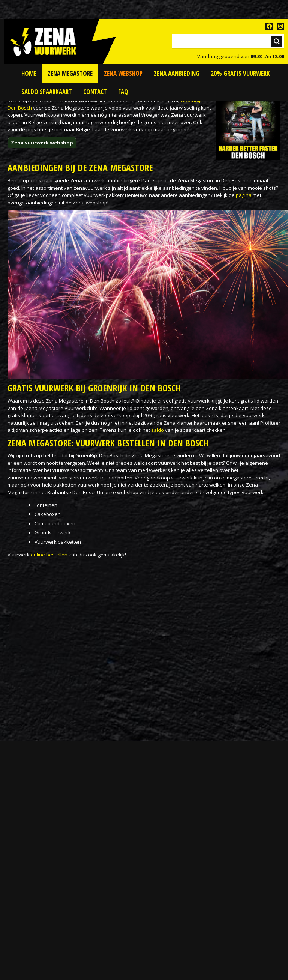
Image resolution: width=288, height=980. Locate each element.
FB (269, 26)
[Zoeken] (228, 41)
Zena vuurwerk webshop (42, 143)
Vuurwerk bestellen (30, 902)
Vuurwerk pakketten (31, 947)
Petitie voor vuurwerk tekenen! (47, 814)
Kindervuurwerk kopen (34, 869)
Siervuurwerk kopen (31, 880)
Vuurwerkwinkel (26, 924)
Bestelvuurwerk (25, 858)
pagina (244, 195)
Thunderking (22, 891)
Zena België (21, 847)
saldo (157, 430)
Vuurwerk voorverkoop (34, 957)
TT (280, 26)
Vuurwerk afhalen (28, 913)
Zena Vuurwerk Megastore (38, 969)
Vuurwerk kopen (26, 935)
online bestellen (49, 555)
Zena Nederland (26, 836)
